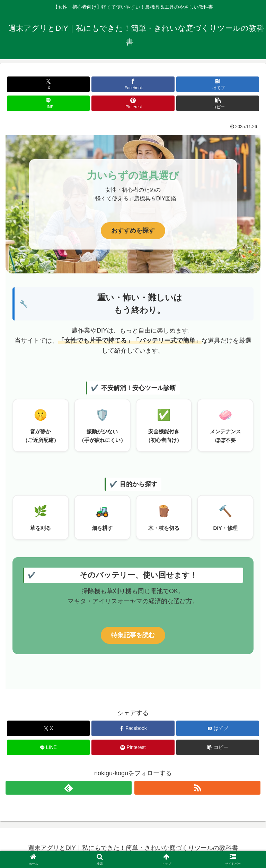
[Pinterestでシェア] (133, 103)
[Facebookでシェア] (133, 84)
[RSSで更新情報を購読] (197, 788)
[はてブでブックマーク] (218, 84)
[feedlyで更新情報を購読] (69, 788)
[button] (218, 103)
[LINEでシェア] (48, 103)
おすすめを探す (133, 230)
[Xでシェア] (48, 84)
